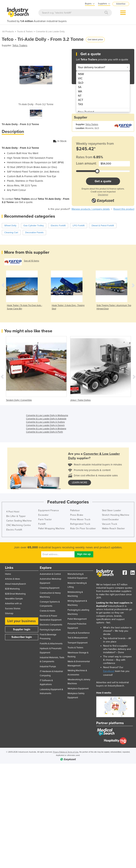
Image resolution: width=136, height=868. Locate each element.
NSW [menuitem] (81, 74)
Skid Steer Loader (112, 510)
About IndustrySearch (15, 584)
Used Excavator (110, 519)
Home (8, 574)
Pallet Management (77, 619)
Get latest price (95, 39)
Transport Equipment (78, 643)
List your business (22, 621)
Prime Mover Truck (80, 519)
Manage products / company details (91, 209)
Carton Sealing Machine (19, 521)
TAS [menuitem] (80, 104)
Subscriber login (22, 637)
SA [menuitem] (80, 87)
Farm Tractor (45, 519)
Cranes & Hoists (48, 611)
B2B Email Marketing (15, 594)
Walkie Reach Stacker (113, 528)
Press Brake (77, 515)
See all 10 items (32, 261)
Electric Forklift (14, 530)
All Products (8, 32)
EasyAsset (109, 671)
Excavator (43, 515)
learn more (80, 483)
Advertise (121, 4)
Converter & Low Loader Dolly (50, 32)
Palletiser (75, 510)
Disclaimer (103, 195)
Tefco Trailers (20, 45)
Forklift (42, 524)
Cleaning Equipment (50, 588)
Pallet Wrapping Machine (51, 528)
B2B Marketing (12, 589)
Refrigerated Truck (80, 524)
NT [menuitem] (80, 96)
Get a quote (103, 181)
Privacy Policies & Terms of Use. (66, 752)
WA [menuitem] (80, 91)
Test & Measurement (78, 638)
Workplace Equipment (78, 689)
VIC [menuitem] (80, 78)
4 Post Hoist (13, 512)
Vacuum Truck (110, 524)
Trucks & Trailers (25, 32)
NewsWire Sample (14, 599)
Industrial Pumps (48, 667)
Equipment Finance (49, 510)
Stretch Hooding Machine (116, 515)
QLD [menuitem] (81, 83)
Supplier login (22, 629)
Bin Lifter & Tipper (16, 516)
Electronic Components (51, 625)
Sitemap (9, 613)
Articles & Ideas (13, 579)
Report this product (124, 209)
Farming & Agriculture (50, 630)
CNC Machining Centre (18, 525)
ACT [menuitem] (81, 100)
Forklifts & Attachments (51, 644)
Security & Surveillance (79, 633)
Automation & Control (50, 574)
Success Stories (13, 609)
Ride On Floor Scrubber (83, 528)
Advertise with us (13, 604)
